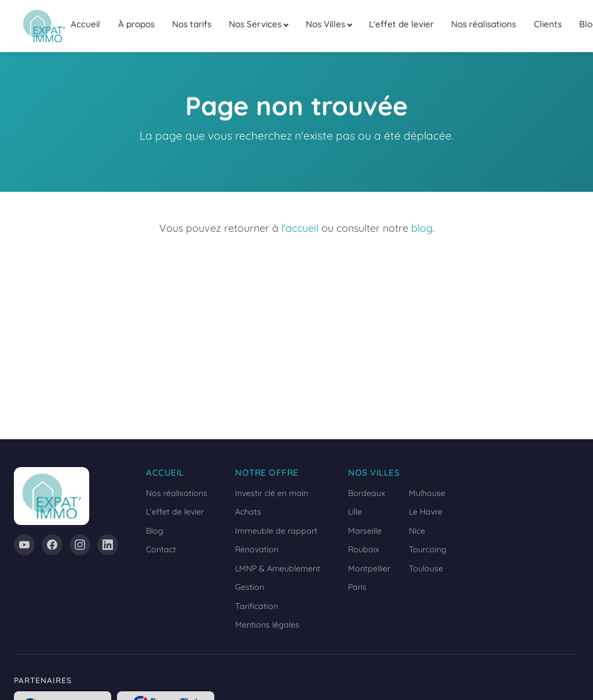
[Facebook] (52, 545)
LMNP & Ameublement (278, 568)
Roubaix (364, 549)
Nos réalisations (484, 24)
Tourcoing (428, 549)
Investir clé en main (272, 493)
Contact (161, 549)
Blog (155, 531)
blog (422, 228)
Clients (548, 24)
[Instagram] (80, 545)
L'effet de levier (401, 24)
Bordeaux (367, 493)
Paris (357, 587)
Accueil (85, 24)
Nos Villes (325, 24)
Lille (355, 512)
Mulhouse (427, 493)
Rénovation (257, 549)
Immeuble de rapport (276, 531)
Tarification (257, 606)
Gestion (250, 587)
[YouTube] (24, 545)
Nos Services (255, 24)
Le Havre (426, 512)
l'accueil (300, 228)
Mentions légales (267, 625)
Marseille (365, 531)
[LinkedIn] (108, 545)
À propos (136, 24)
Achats (248, 512)
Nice (417, 531)
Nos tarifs (192, 24)
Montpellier (369, 568)
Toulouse (426, 568)
